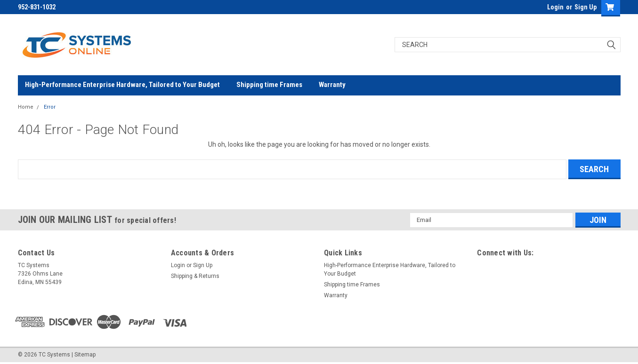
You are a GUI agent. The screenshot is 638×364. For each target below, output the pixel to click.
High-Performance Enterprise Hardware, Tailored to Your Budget (122, 85)
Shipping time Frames (269, 85)
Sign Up (586, 7)
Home (26, 107)
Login (555, 7)
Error (50, 107)
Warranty (332, 85)
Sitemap (85, 355)
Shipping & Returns (195, 276)
